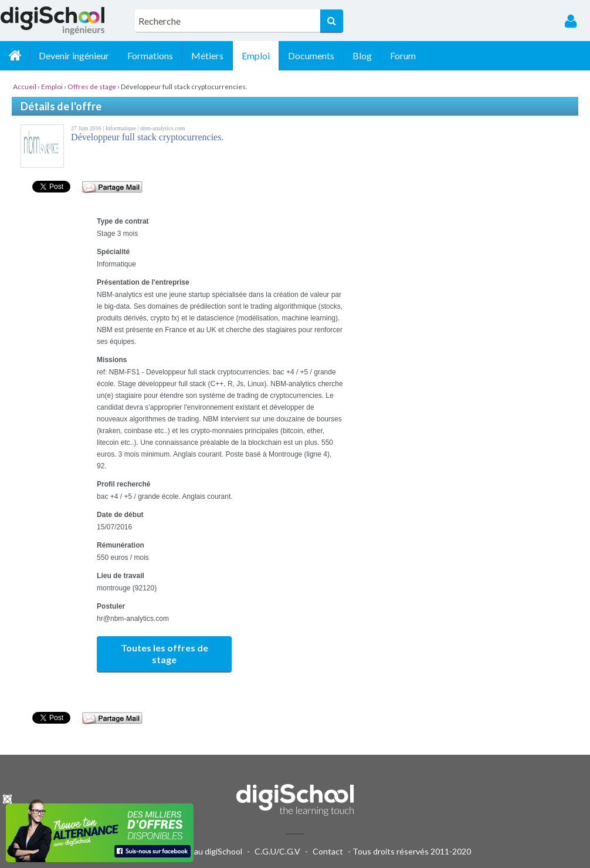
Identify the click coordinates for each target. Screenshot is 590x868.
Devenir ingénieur (74, 55)
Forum (403, 55)
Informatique (122, 128)
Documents (311, 55)
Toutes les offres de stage (165, 653)
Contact (328, 851)
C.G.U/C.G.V (277, 851)
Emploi (256, 55)
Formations (150, 55)
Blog (362, 55)
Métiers (207, 55)
